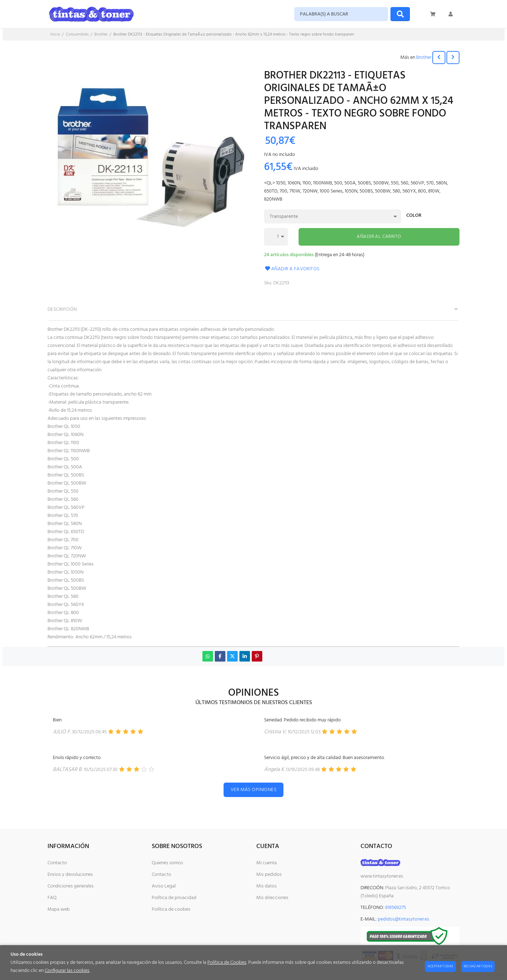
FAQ (52, 898)
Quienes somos (167, 863)
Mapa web (59, 909)
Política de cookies (171, 909)
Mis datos (267, 886)
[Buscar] (400, 14)
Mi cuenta (267, 863)
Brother (424, 58)
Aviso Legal (164, 886)
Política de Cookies (227, 963)
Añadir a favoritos (292, 269)
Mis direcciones (272, 898)
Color (414, 216)
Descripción (62, 309)
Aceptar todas (440, 966)
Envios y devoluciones (70, 875)
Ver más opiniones (254, 790)
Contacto (57, 863)
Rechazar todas (478, 966)
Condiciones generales (71, 886)
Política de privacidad (174, 898)
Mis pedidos (269, 875)
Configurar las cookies (67, 971)
